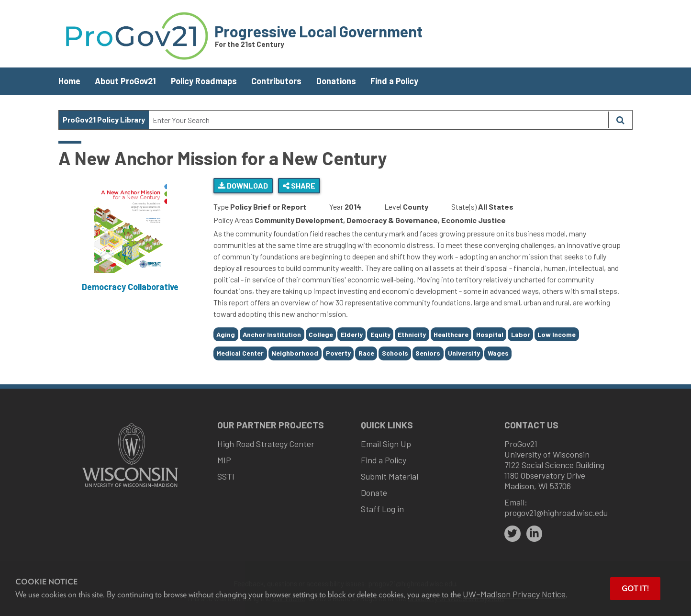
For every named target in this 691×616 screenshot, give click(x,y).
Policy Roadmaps (204, 81)
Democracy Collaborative (130, 287)
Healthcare (451, 334)
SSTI (226, 476)
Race (366, 353)
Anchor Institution (272, 334)
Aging (226, 334)
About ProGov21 (125, 81)
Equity (380, 334)
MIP (224, 460)
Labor (521, 334)
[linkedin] (535, 534)
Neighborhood (295, 353)
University (464, 353)
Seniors (428, 353)
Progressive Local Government (318, 31)
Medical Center (240, 353)
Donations (336, 81)
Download (243, 185)
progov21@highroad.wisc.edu (556, 513)
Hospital (490, 334)
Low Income (557, 334)
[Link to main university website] (130, 488)
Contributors (276, 81)
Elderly (352, 334)
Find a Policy (394, 81)
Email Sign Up (386, 444)
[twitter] (513, 534)
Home (69, 81)
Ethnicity (412, 334)
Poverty (338, 353)
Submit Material (390, 476)
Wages (498, 353)
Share (299, 185)
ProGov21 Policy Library (104, 119)
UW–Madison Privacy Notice (514, 594)
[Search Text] (379, 120)
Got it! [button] (635, 588)
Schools (395, 353)
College (321, 334)
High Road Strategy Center (266, 444)
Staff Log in (382, 509)
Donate (374, 493)
